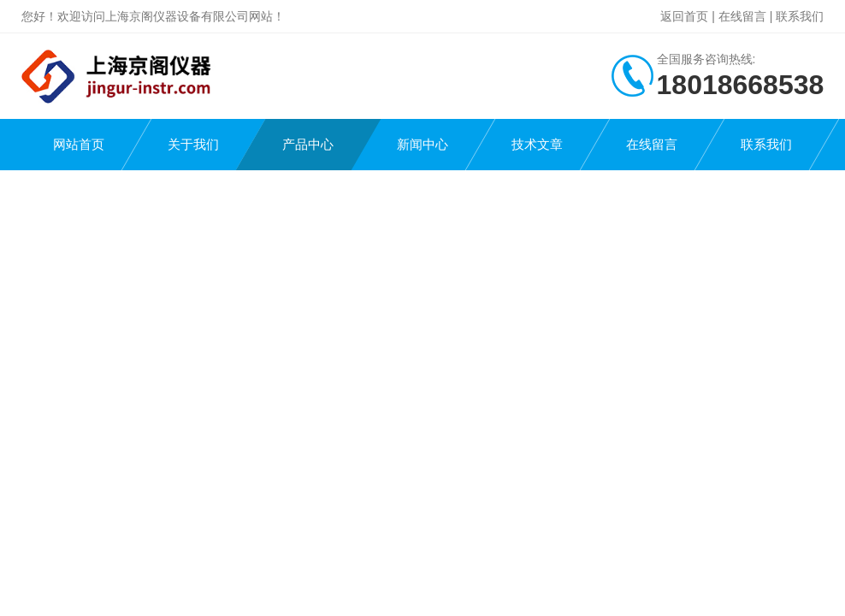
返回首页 (684, 16)
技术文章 (537, 144)
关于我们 (193, 144)
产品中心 (308, 144)
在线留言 (742, 16)
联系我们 (800, 16)
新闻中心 (422, 144)
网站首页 (79, 144)
